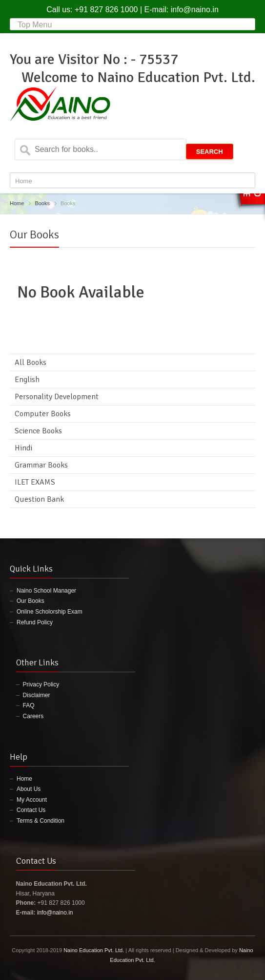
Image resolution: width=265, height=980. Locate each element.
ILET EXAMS (35, 482)
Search (210, 152)
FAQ (29, 705)
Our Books (31, 601)
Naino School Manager (46, 591)
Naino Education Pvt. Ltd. (94, 950)
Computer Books (43, 414)
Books (42, 203)
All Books (31, 362)
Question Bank (39, 499)
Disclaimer (37, 695)
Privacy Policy (41, 684)
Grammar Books (41, 465)
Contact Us (31, 810)
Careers (33, 716)
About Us (29, 789)
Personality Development (57, 397)
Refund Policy (35, 622)
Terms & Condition (41, 821)
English (27, 380)
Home (17, 203)
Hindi (23, 448)
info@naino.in (195, 10)
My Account (32, 800)
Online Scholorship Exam (50, 612)
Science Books (38, 431)
